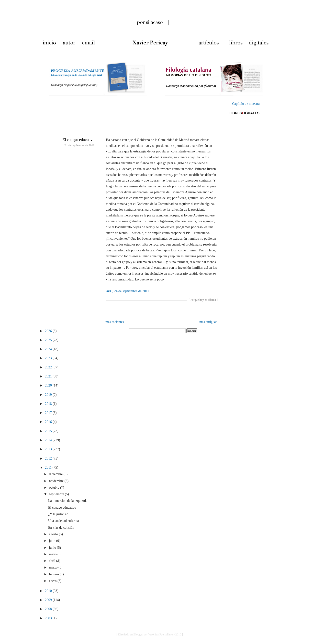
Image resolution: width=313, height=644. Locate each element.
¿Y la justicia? (58, 514)
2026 (49, 331)
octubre (54, 488)
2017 (49, 413)
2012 (49, 458)
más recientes (115, 322)
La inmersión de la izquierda (68, 501)
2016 (49, 422)
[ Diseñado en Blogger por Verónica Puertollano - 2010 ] (150, 634)
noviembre (57, 481)
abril (52, 561)
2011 (49, 467)
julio (52, 541)
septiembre (57, 494)
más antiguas (208, 322)
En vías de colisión (61, 528)
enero (53, 581)
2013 (49, 449)
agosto (54, 534)
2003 (49, 618)
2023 (49, 358)
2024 (49, 349)
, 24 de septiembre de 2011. (128, 291)
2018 (49, 404)
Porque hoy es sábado (203, 300)
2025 (49, 340)
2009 (49, 600)
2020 (49, 385)
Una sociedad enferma (63, 521)
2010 (49, 591)
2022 (49, 367)
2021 (49, 376)
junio (53, 548)
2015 (49, 431)
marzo (54, 567)
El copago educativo (78, 140)
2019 (49, 395)
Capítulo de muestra (246, 104)
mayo (53, 554)
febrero (54, 574)
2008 (49, 609)
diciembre (56, 474)
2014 (49, 440)
